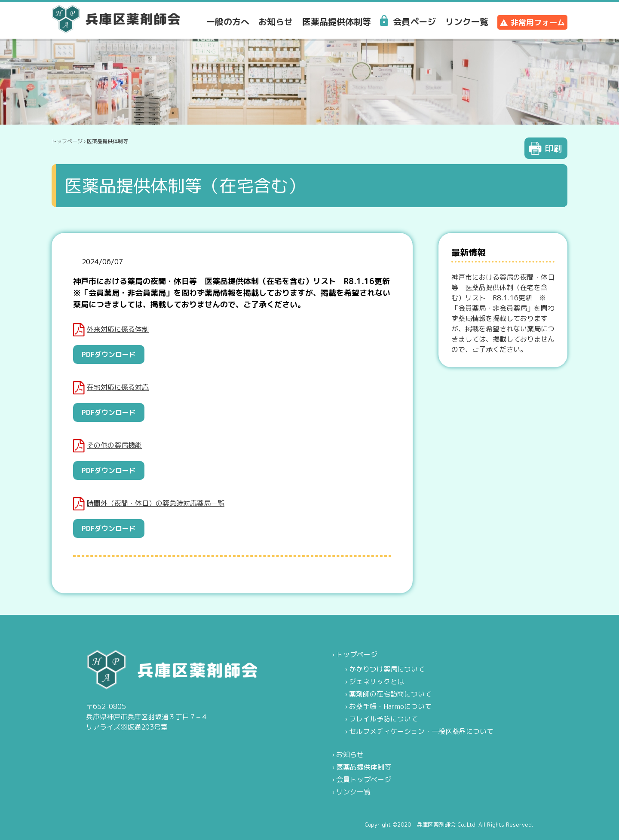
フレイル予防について (383, 719)
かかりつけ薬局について (387, 669)
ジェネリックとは (377, 681)
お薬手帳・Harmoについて (390, 706)
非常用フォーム (538, 23)
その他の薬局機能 (107, 446)
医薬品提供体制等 (337, 21)
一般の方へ (228, 21)
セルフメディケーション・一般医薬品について (421, 731)
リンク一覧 (467, 21)
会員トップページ (364, 779)
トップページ (67, 141)
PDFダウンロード (109, 354)
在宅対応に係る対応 (111, 388)
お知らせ (276, 21)
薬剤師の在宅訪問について (390, 694)
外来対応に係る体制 (111, 330)
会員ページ (414, 21)
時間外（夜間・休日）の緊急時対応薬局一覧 (149, 504)
